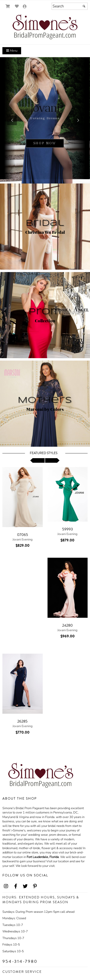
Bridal (45, 223)
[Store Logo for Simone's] (45, 28)
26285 (22, 721)
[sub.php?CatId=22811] (45, 120)
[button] (12, 120)
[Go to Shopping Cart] (8, 6)
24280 (67, 625)
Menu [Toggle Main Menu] (12, 51)
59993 (68, 529)
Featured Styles (44, 453)
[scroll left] (37, 460)
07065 (23, 535)
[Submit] (84, 6)
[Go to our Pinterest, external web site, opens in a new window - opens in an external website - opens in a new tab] (35, 886)
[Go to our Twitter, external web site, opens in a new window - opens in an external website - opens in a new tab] (25, 886)
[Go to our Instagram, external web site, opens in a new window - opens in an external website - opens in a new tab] (6, 886)
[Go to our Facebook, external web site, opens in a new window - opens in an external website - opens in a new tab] (16, 886)
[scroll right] (52, 460)
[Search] (70, 6)
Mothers (45, 400)
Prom (45, 312)
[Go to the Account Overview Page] (25, 7)
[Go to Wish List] (17, 6)
